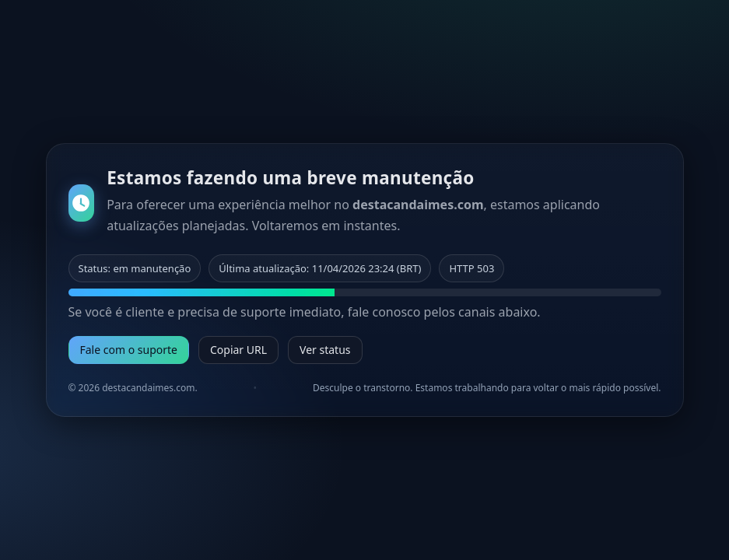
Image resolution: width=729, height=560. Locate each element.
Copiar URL (238, 350)
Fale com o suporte (129, 350)
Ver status (325, 350)
